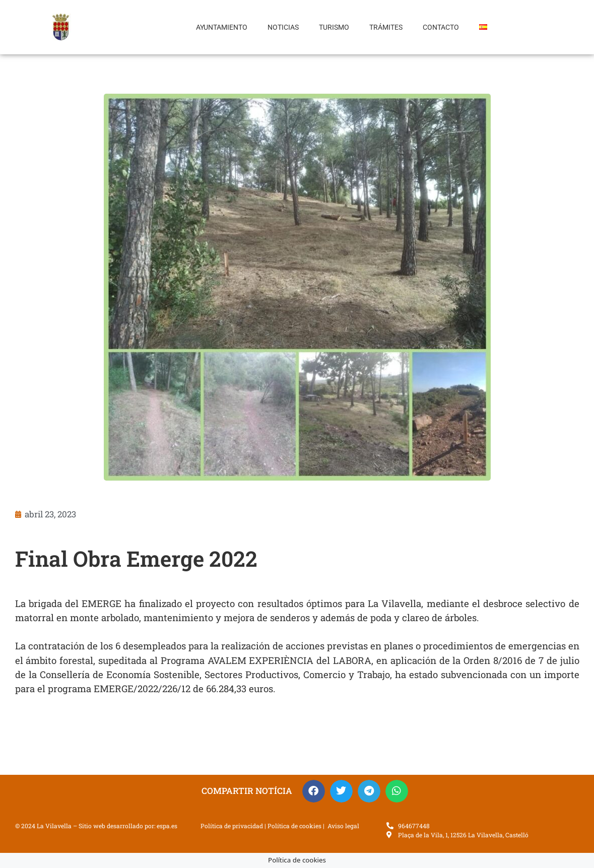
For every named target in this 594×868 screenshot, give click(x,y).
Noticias (283, 27)
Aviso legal (343, 826)
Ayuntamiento (222, 27)
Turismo (334, 27)
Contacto (441, 27)
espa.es (167, 826)
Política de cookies (294, 826)
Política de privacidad (232, 826)
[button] (314, 791)
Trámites (386, 27)
